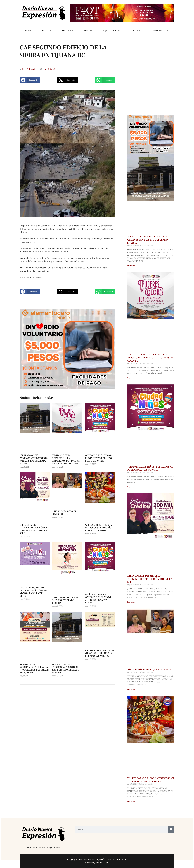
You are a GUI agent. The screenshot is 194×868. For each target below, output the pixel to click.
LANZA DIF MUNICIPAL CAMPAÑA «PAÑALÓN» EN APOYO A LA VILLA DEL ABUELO (33, 592)
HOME (28, 31)
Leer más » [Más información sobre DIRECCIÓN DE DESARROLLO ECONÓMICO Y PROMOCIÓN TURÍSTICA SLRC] (131, 602)
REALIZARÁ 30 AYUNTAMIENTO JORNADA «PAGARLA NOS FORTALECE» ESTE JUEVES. (35, 669)
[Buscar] (171, 829)
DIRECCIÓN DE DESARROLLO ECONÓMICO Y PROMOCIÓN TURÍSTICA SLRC (34, 529)
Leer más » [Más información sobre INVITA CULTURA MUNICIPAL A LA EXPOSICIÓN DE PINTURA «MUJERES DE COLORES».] (131, 378)
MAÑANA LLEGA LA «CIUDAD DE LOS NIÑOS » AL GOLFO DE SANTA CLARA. (99, 599)
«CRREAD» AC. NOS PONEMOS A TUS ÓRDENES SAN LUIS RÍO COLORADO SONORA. (34, 460)
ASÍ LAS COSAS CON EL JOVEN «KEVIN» (64, 513)
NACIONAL (136, 31)
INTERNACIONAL (161, 31)
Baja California (29, 69)
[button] (30, 80)
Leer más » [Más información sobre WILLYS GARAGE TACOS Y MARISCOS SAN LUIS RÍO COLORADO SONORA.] (131, 801)
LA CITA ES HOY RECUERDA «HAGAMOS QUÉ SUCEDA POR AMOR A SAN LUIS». (100, 653)
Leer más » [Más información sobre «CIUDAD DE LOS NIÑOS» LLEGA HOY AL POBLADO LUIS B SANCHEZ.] (131, 487)
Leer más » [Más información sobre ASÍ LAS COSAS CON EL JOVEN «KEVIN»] (131, 689)
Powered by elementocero (97, 862)
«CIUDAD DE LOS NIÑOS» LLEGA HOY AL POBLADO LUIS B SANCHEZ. (99, 458)
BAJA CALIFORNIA (111, 31)
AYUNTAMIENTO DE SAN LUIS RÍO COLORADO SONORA (65, 600)
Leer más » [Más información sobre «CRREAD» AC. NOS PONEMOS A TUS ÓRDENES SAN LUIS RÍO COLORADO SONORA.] (131, 266)
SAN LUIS (47, 31)
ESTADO (88, 31)
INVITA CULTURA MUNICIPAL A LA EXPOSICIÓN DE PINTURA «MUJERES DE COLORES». (66, 460)
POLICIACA (67, 31)
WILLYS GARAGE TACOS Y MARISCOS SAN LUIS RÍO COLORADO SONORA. (99, 528)
